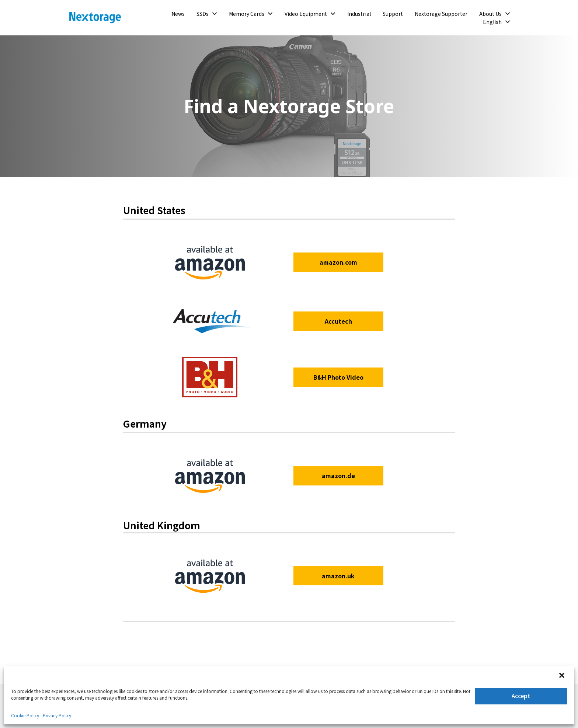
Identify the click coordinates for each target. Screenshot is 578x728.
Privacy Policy (57, 715)
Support (393, 14)
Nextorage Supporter (441, 14)
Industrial (359, 14)
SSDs (203, 14)
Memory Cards (247, 14)
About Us (490, 14)
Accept (521, 696)
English (492, 22)
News (178, 14)
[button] (563, 676)
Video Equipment (306, 14)
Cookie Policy (25, 715)
